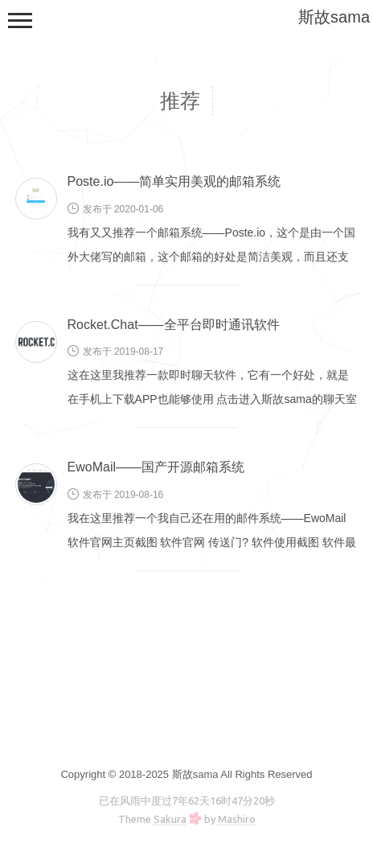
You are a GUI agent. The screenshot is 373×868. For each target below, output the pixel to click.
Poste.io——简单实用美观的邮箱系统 (174, 181)
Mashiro (237, 819)
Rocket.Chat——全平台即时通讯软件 (174, 325)
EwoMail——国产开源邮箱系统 (156, 467)
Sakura (170, 819)
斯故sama (334, 17)
